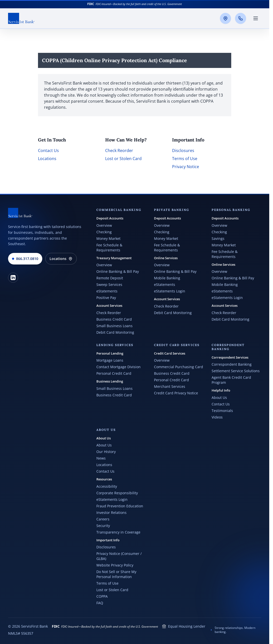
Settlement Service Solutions (236, 371)
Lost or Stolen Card (123, 159)
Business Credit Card (114, 319)
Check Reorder (119, 150)
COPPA (102, 596)
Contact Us (48, 150)
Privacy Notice (186, 167)
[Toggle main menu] (256, 18)
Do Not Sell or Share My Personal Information (116, 574)
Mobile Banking (167, 278)
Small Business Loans (114, 326)
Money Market (108, 238)
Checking (104, 232)
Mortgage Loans (110, 360)
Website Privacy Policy (115, 565)
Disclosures (183, 150)
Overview (104, 225)
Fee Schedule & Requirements (109, 248)
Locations (47, 159)
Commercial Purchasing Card (179, 367)
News (101, 458)
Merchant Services (170, 386)
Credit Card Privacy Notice (176, 393)
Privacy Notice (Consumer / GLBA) (119, 556)
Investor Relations (111, 513)
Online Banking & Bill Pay (118, 271)
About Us (219, 397)
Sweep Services (109, 285)
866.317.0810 (25, 259)
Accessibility (107, 486)
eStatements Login (170, 291)
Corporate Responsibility (117, 493)
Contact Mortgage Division (119, 367)
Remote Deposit (110, 278)
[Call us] (241, 18)
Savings (218, 238)
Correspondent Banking (232, 364)
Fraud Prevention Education (120, 506)
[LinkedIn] (13, 278)
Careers (103, 519)
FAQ (100, 603)
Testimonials (222, 411)
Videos (217, 417)
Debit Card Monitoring (115, 332)
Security (103, 526)
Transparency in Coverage (118, 532)
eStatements (107, 291)
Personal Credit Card (114, 373)
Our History (106, 452)
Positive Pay (106, 298)
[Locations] (225, 18)
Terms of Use (185, 159)
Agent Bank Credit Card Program (231, 380)
